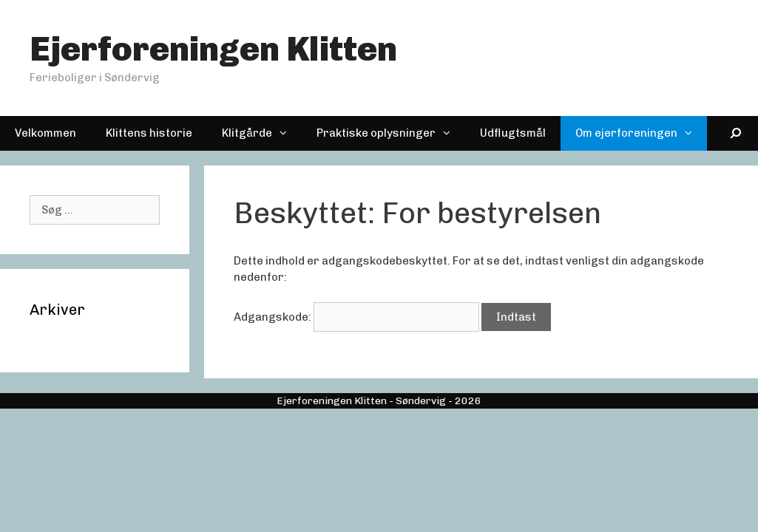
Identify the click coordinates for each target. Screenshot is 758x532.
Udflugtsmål (513, 133)
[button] (287, 133)
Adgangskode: (356, 317)
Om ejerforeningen (641, 133)
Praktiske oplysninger (391, 133)
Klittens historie (149, 133)
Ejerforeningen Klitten (213, 49)
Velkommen (45, 133)
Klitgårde (262, 133)
